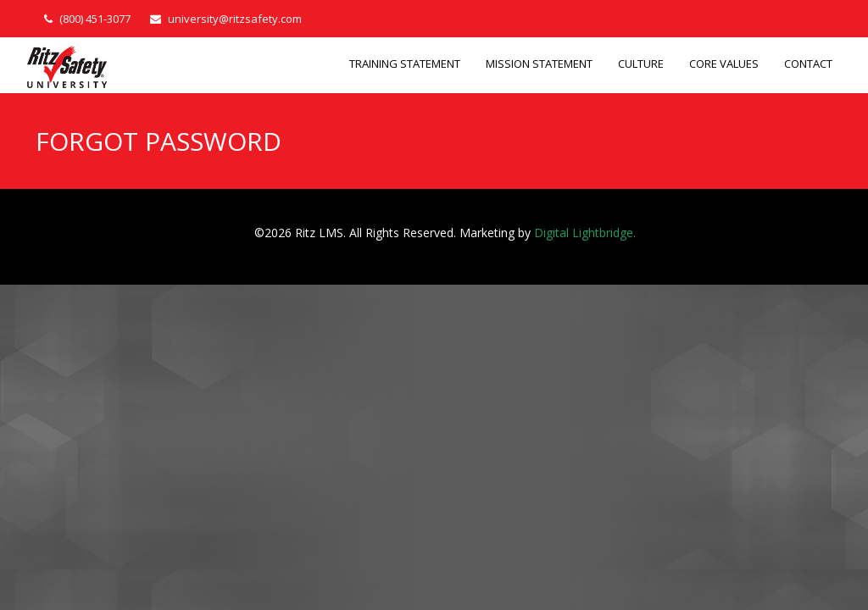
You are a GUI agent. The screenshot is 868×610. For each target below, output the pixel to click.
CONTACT (808, 64)
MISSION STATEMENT (539, 64)
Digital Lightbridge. (585, 233)
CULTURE (641, 64)
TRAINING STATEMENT (405, 64)
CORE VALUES (724, 64)
